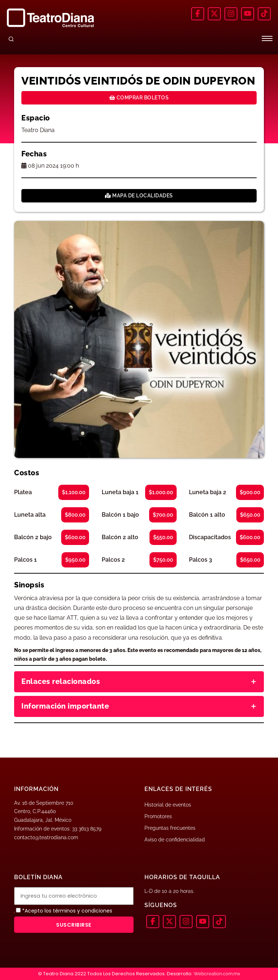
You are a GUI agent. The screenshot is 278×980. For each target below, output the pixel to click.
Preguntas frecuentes (170, 828)
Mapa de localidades (139, 196)
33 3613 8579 (87, 829)
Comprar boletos (139, 98)
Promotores (158, 816)
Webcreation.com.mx (217, 974)
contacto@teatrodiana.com (46, 837)
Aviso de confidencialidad (175, 840)
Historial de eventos (168, 805)
